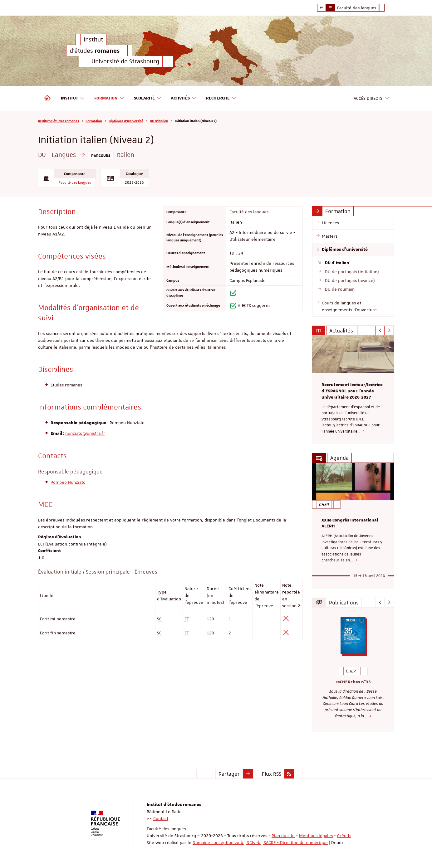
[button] (248, 774)
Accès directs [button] (371, 98)
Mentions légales (316, 836)
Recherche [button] (221, 98)
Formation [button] (109, 98)
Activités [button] (184, 98)
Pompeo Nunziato (68, 482)
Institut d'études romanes (59, 121)
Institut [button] (73, 98)
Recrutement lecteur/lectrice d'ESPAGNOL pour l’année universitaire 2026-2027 (352, 391)
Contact (161, 818)
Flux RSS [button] (272, 774)
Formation (94, 121)
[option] (353, 390)
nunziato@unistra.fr (85, 433)
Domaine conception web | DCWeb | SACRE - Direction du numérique (260, 842)
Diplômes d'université (126, 121)
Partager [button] (229, 774)
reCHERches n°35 (353, 682)
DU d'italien (159, 121)
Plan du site (283, 836)
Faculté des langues (75, 183)
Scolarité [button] (148, 98)
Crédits (344, 836)
